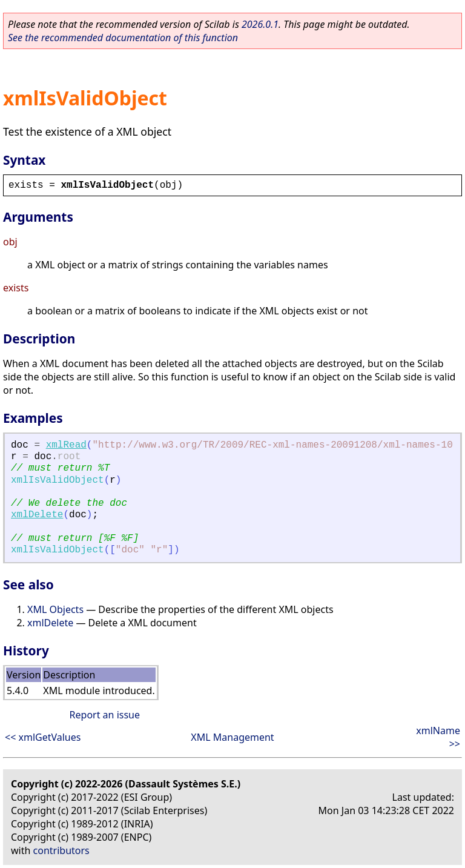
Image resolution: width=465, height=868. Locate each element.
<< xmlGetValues (43, 737)
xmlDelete (37, 515)
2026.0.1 (260, 24)
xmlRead (66, 445)
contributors (61, 850)
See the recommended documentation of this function (123, 38)
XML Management (232, 737)
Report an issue (105, 715)
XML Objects (55, 609)
